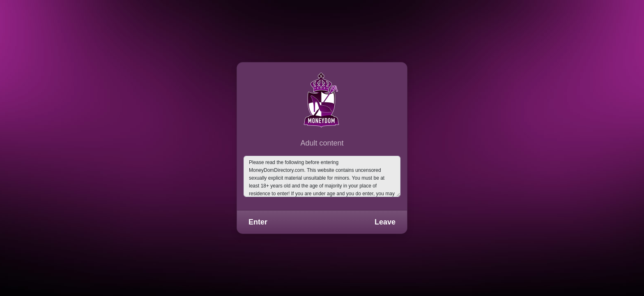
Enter (258, 222)
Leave (385, 222)
